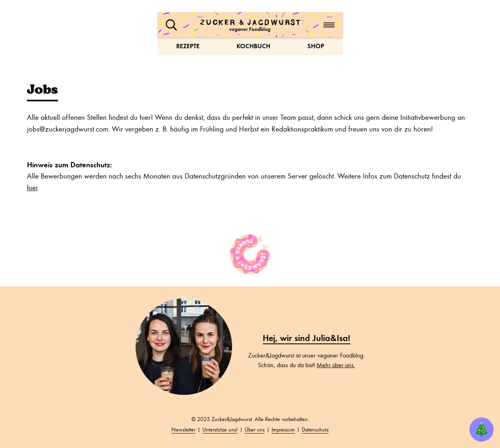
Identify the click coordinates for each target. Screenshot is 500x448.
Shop (316, 46)
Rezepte (188, 46)
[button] (171, 25)
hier (32, 188)
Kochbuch (253, 46)
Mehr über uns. (336, 365)
